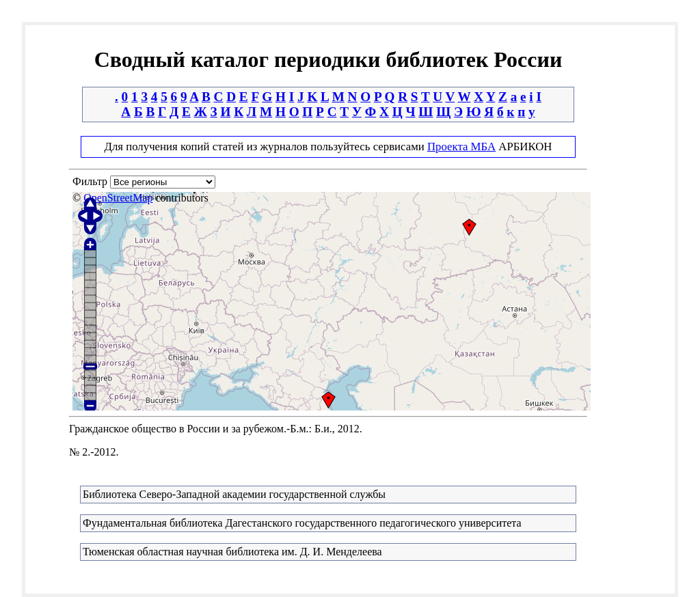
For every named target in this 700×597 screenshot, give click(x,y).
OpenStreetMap (118, 198)
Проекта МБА (461, 147)
